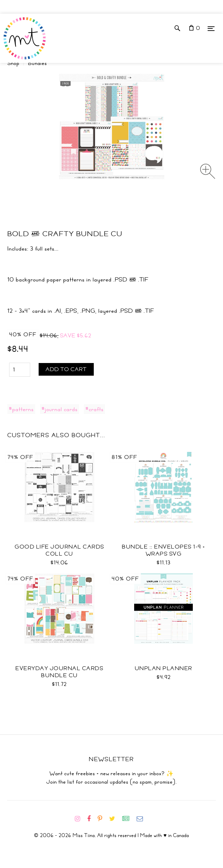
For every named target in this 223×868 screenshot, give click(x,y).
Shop (13, 63)
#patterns (21, 409)
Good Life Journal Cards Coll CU (60, 550)
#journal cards (60, 409)
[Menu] (211, 28)
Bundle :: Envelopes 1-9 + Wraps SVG (164, 550)
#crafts (94, 409)
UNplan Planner (164, 668)
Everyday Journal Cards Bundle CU (59, 672)
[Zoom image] (208, 171)
